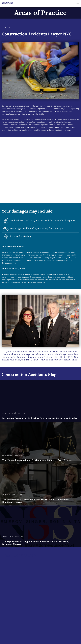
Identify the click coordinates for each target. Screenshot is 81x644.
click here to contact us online (63, 360)
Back (6, 28)
